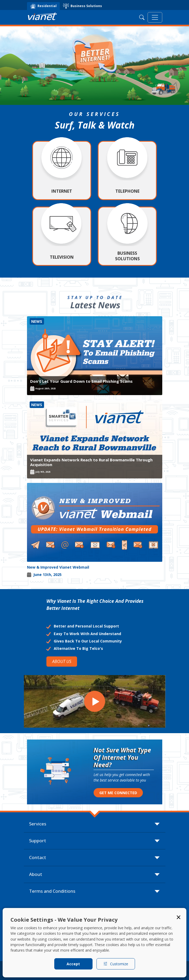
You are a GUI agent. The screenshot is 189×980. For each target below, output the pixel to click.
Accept (73, 964)
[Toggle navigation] (155, 17)
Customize (116, 964)
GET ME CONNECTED (118, 793)
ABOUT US (62, 661)
